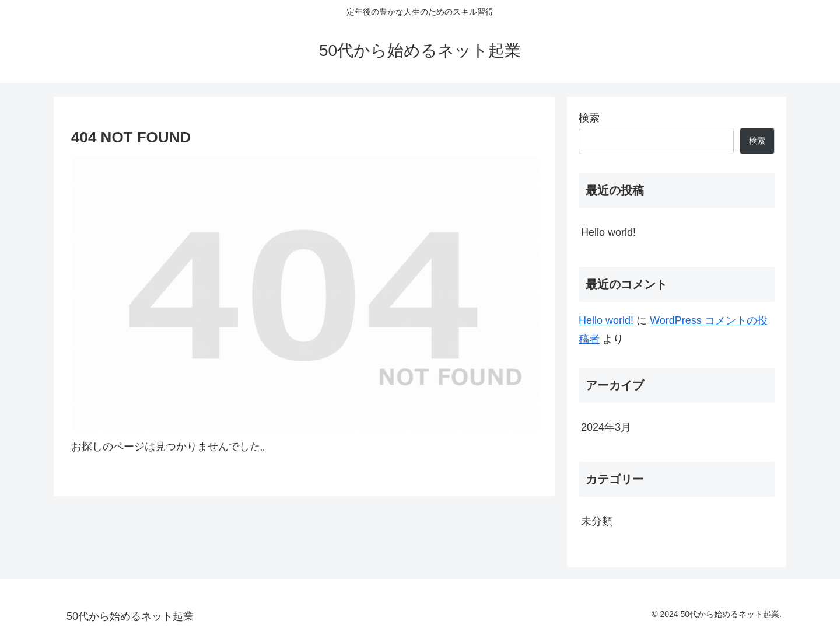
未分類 (597, 521)
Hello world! (608, 232)
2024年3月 (606, 427)
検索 (589, 118)
